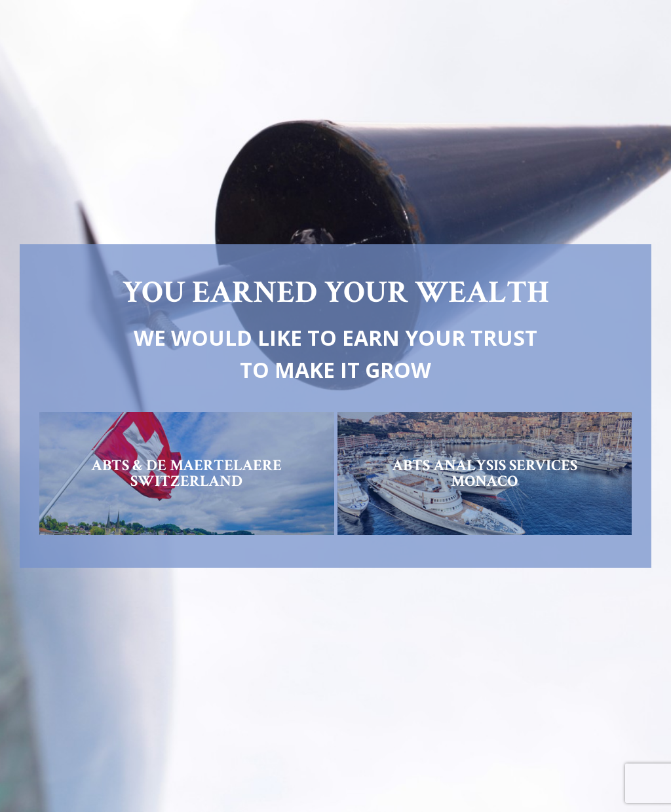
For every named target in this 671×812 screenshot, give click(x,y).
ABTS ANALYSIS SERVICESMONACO (485, 473)
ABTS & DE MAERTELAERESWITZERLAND (186, 473)
